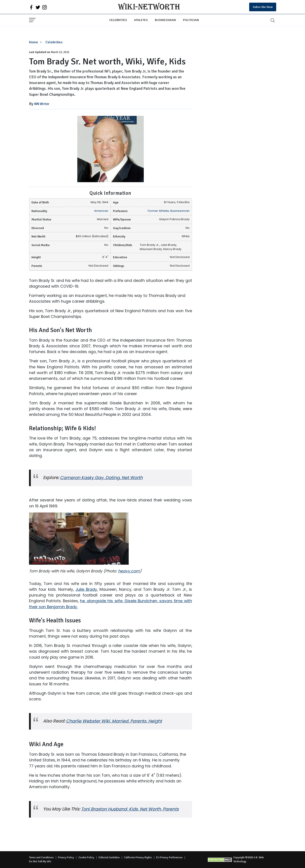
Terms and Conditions (41, 857)
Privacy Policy (66, 857)
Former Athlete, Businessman (169, 211)
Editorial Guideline (109, 857)
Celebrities (118, 20)
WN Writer (42, 104)
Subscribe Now (263, 7)
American (101, 211)
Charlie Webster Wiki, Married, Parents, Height (114, 721)
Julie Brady (86, 589)
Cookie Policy (86, 857)
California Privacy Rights (138, 857)
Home (34, 42)
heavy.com (129, 571)
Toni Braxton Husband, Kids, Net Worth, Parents (130, 809)
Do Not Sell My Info (40, 861)
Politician (191, 20)
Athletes (141, 20)
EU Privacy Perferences (169, 857)
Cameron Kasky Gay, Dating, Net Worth (101, 478)
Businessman (165, 20)
